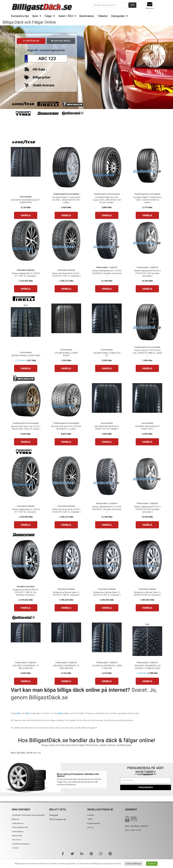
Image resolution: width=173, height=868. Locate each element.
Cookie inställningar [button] (133, 864)
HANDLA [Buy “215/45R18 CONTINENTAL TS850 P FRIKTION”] (107, 682)
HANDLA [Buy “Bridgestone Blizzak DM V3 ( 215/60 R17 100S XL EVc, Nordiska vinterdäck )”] (26, 609)
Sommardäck (26, 197)
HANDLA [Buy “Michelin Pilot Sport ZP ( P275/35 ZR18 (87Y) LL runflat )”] (66, 443)
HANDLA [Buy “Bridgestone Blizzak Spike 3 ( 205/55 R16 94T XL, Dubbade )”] (107, 609)
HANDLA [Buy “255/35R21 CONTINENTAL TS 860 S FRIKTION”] (26, 682)
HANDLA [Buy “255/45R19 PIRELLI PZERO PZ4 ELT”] (107, 369)
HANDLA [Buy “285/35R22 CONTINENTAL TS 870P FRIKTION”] (66, 682)
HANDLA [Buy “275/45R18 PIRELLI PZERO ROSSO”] (66, 369)
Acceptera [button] (152, 864)
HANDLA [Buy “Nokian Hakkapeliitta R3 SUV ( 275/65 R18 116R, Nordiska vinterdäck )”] (147, 290)
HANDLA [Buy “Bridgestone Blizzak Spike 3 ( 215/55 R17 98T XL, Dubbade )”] (66, 609)
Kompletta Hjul (20, 16)
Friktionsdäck (102, 268)
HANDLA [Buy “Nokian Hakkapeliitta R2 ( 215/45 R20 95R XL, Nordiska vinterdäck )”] (107, 290)
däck (19, 714)
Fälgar (50, 16)
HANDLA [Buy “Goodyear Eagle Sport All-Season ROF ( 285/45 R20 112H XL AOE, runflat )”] (107, 216)
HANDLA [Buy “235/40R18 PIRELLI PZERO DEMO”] (26, 369)
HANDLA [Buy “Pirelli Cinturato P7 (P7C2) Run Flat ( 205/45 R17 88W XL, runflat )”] (147, 369)
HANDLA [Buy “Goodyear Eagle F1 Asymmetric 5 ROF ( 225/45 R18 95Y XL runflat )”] (147, 216)
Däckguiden (120, 16)
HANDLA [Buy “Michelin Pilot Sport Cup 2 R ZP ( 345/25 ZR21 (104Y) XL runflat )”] (26, 443)
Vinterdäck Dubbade (26, 271)
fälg (27, 714)
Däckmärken (87, 16)
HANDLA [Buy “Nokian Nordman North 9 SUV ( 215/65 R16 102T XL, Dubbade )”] (66, 290)
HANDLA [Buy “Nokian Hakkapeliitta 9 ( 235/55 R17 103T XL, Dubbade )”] (26, 290)
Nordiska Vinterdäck (26, 587)
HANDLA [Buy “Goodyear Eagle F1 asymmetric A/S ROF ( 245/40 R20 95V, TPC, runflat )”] (66, 216)
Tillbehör (103, 16)
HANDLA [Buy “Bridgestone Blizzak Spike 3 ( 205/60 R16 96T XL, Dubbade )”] (147, 609)
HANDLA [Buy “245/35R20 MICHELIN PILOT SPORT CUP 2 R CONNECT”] (107, 443)
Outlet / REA (67, 16)
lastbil (60, 714)
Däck (37, 16)
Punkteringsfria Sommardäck (66, 195)
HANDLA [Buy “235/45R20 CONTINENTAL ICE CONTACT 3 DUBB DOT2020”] (147, 682)
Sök (132, 5)
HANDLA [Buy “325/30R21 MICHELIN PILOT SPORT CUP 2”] (147, 443)
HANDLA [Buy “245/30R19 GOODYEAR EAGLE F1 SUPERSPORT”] (26, 216)
